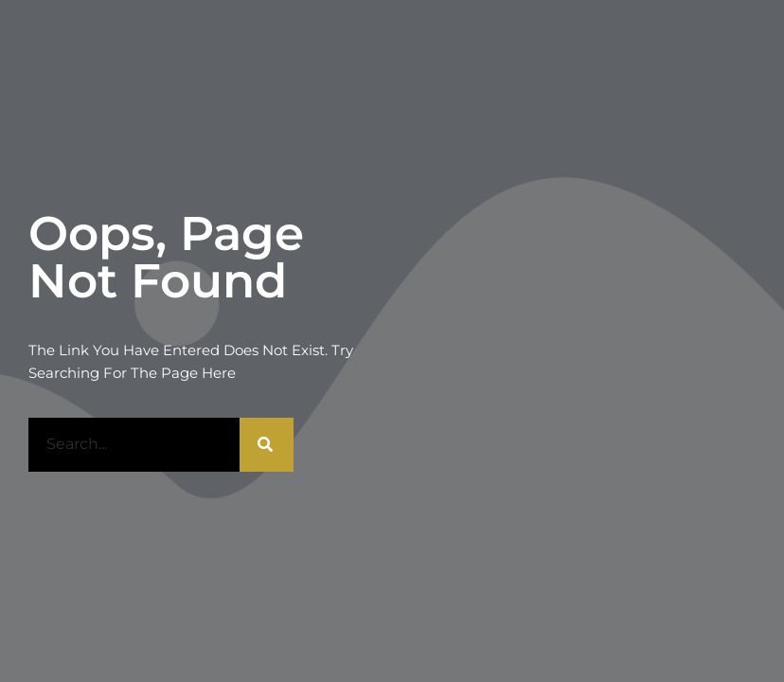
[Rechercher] (267, 445)
